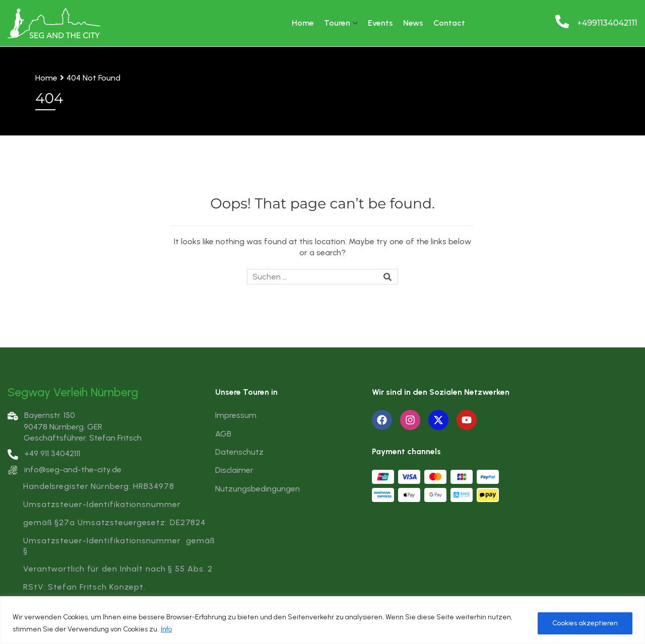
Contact (449, 23)
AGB (223, 434)
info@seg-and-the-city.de (73, 470)
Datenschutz (239, 452)
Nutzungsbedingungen (257, 489)
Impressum (236, 415)
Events (380, 23)
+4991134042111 (607, 23)
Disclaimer (234, 470)
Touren (337, 23)
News (413, 23)
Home (303, 23)
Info (166, 629)
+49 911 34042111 (44, 453)
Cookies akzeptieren (585, 623)
